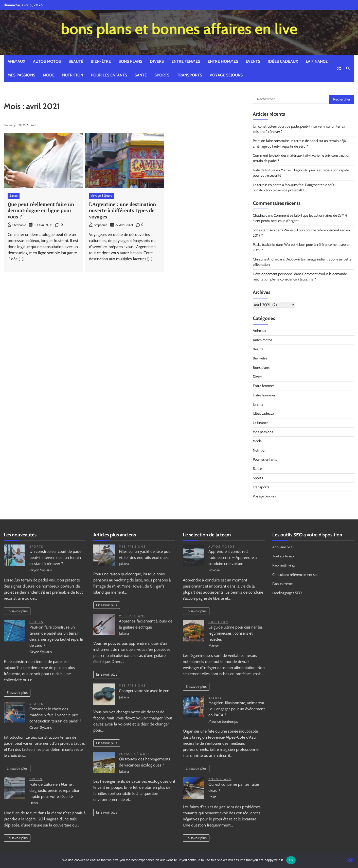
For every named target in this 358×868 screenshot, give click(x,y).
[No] (350, 860)
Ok (291, 860)
